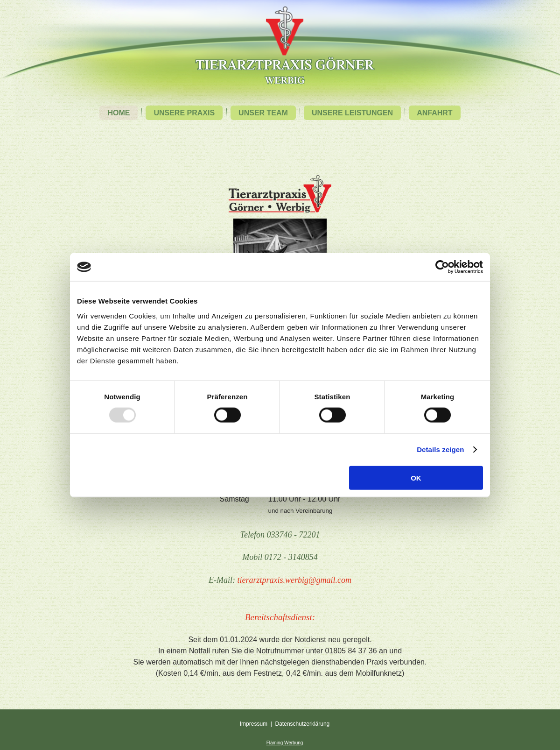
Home (119, 113)
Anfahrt (434, 113)
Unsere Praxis (184, 113)
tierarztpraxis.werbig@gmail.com (294, 580)
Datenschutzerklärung (303, 724)
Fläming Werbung (285, 743)
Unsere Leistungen (352, 113)
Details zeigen (440, 449)
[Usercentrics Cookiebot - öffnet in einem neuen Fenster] (442, 267)
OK (416, 478)
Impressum (254, 724)
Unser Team (263, 113)
